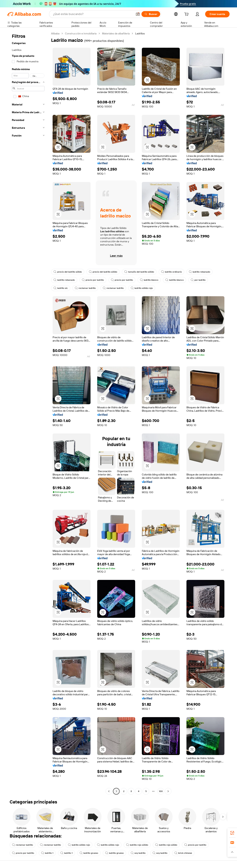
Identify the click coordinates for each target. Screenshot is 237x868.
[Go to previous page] (109, 791)
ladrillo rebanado (200, 272)
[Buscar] (151, 14)
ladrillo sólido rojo (142, 288)
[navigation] (28, 413)
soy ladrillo (138, 853)
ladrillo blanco (149, 280)
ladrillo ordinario (171, 272)
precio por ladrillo (93, 280)
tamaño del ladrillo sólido (139, 272)
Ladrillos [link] (140, 33)
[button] (138, 14)
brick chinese (183, 853)
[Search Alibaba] (93, 14)
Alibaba (55, 33)
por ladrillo (198, 280)
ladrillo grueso (89, 853)
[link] (232, 833)
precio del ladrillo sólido (68, 272)
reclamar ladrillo (85, 288)
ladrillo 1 (47, 853)
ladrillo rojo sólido (137, 845)
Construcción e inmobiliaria (81, 33)
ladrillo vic (61, 288)
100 (161, 791)
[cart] (187, 15)
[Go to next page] (168, 791)
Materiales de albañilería (116, 33)
